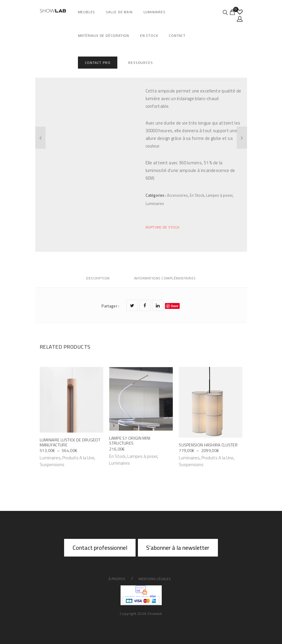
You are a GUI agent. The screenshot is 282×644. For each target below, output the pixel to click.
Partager (110, 306)
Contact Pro (98, 63)
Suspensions (52, 465)
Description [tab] (98, 278)
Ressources (140, 63)
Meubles (87, 12)
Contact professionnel (100, 548)
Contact (177, 35)
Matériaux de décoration (104, 35)
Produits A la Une (78, 458)
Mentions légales (155, 579)
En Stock (149, 35)
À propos (117, 579)
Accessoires (177, 195)
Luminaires (155, 12)
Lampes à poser (219, 195)
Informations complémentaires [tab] (165, 278)
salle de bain (119, 12)
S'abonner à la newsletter (178, 548)
